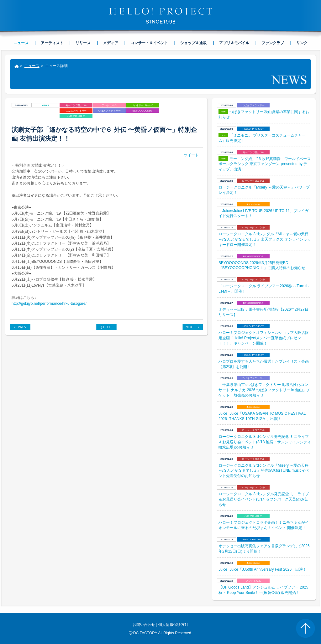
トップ (16, 67)
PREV (22, 327)
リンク (302, 43)
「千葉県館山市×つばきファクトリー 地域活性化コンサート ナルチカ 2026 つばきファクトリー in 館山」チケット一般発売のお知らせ (264, 390)
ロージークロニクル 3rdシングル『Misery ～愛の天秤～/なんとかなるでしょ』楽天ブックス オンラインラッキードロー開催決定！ (265, 239)
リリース (83, 43)
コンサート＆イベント (149, 43)
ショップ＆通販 (193, 43)
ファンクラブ (273, 43)
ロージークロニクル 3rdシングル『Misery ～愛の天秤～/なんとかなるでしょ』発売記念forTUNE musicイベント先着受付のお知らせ (264, 471)
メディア (111, 43)
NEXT (190, 327)
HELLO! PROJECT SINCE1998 (160, 16)
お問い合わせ (144, 625)
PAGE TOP (305, 628)
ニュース (32, 66)
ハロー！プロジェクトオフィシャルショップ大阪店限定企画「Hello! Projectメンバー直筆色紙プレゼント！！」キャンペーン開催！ (264, 338)
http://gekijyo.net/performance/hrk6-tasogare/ (49, 304)
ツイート (191, 155)
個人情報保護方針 (173, 625)
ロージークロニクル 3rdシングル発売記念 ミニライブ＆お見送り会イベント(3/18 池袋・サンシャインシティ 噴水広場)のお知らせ (265, 442)
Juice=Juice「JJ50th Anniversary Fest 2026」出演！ (263, 569)
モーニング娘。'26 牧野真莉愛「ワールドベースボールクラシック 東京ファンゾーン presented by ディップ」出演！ (265, 164)
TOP (108, 327)
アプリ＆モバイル (234, 43)
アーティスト (52, 43)
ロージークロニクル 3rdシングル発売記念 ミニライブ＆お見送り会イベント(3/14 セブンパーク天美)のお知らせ (264, 499)
